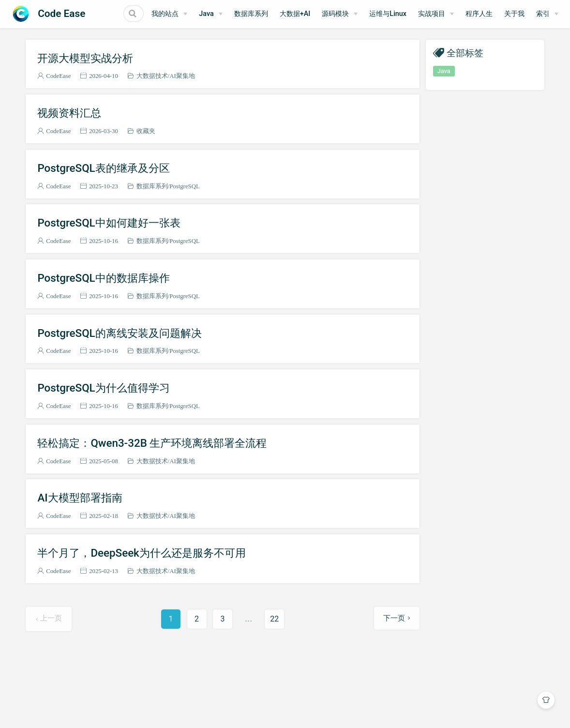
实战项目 (456, 14)
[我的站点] (194, 14)
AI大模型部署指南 (80, 498)
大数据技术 (152, 76)
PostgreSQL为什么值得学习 (103, 388)
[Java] (235, 14)
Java (231, 14)
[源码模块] (364, 14)
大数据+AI (319, 14)
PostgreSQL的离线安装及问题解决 (119, 333)
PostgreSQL (185, 186)
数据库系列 (275, 14)
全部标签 (465, 53)
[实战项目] (461, 14)
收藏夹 (146, 131)
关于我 (539, 14)
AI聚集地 (182, 76)
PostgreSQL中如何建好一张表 (109, 223)
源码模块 (360, 14)
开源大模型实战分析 (85, 58)
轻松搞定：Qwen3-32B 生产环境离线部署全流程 (152, 443)
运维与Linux (412, 14)
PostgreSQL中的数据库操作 (103, 278)
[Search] (120, 14)
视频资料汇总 (69, 113)
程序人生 (504, 14)
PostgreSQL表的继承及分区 (103, 168)
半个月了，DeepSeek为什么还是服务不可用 (141, 553)
